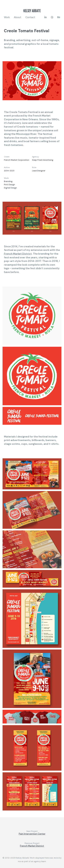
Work (7, 17)
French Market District (18, 254)
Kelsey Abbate (32, 11)
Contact (30, 17)
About (17, 17)
